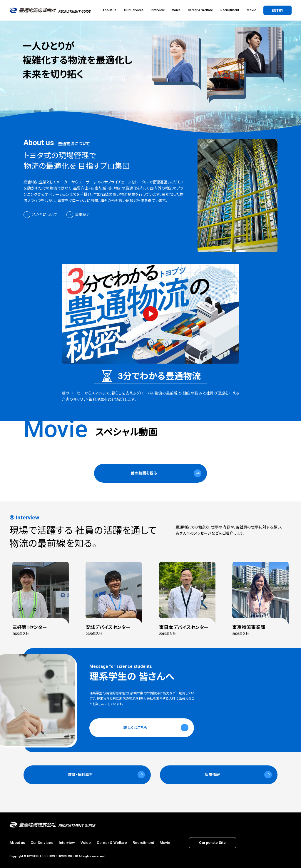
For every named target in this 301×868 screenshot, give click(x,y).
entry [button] (277, 10)
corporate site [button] (212, 843)
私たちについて (45, 215)
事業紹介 (83, 215)
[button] (150, 473)
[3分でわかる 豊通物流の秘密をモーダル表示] (150, 314)
